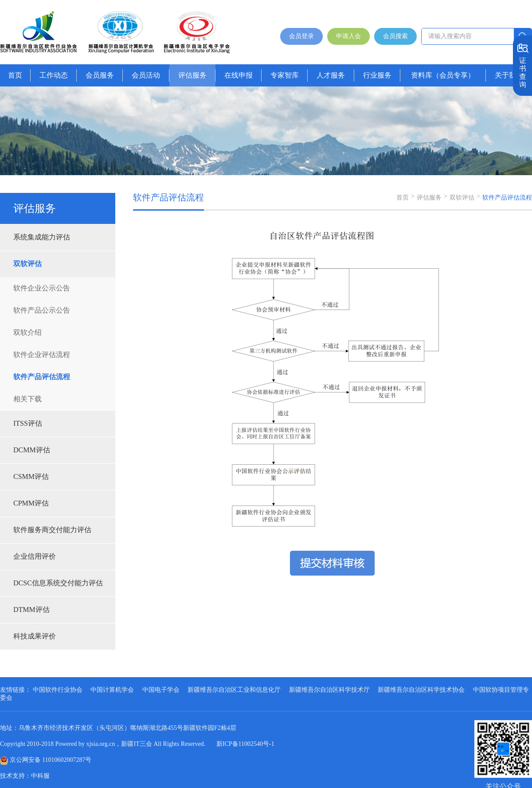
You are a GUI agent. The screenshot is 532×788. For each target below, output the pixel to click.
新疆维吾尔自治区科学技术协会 (421, 690)
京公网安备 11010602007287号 (51, 760)
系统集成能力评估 (42, 237)
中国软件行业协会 (58, 690)
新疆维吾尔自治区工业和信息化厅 (234, 690)
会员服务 (100, 75)
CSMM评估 (31, 476)
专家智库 (285, 75)
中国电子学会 (161, 690)
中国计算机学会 (112, 690)
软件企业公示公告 (42, 288)
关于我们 (509, 75)
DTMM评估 (31, 610)
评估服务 (192, 75)
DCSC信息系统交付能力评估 (58, 583)
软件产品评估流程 (42, 377)
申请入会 (348, 36)
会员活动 (146, 75)
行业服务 (377, 75)
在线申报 (239, 75)
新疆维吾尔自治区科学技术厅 (329, 690)
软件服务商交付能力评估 (52, 530)
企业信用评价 (35, 556)
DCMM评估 (32, 450)
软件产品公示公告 (42, 310)
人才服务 (331, 75)
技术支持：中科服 (25, 776)
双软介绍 (27, 332)
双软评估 (27, 264)
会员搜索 (395, 36)
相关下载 (27, 399)
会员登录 (301, 36)
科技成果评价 (35, 636)
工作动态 (54, 75)
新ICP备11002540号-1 (245, 744)
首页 (15, 75)
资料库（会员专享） (443, 75)
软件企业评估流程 (42, 355)
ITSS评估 (28, 423)
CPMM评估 (31, 503)
